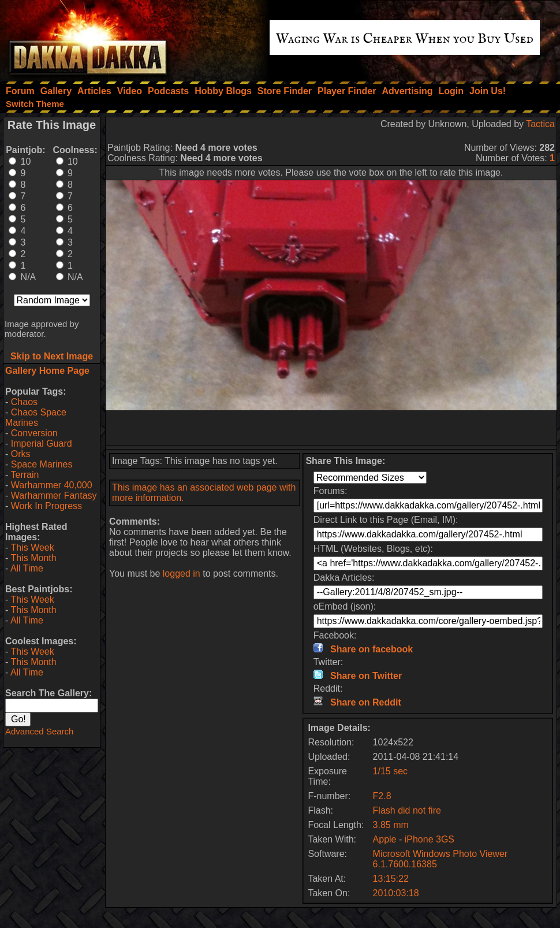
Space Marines (42, 464)
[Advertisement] (331, 428)
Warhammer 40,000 (52, 485)
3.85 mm (391, 825)
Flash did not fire (407, 810)
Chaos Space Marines (36, 417)
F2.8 (382, 796)
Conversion (34, 433)
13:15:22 (391, 879)
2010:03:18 (396, 893)
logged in (182, 573)
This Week (32, 547)
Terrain (25, 475)
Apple (385, 839)
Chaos (24, 402)
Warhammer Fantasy (54, 495)
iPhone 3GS (430, 839)
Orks (21, 454)
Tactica (540, 124)
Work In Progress (46, 506)
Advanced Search (39, 731)
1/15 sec (390, 771)
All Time (27, 568)
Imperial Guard (42, 443)
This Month (33, 558)
